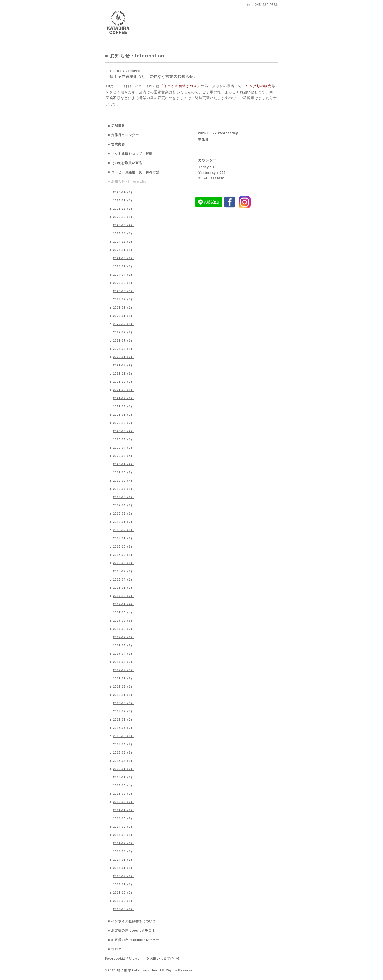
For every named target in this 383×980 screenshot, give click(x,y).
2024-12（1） (124, 242)
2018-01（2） (124, 588)
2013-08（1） (124, 909)
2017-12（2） (124, 596)
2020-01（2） (124, 464)
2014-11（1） (124, 810)
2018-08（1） (124, 563)
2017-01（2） (124, 678)
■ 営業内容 (116, 144)
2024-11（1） (124, 250)
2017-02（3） (124, 670)
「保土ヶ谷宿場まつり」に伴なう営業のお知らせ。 (151, 77)
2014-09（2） (124, 827)
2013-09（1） (124, 901)
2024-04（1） (124, 275)
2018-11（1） (124, 538)
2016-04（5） (124, 744)
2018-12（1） (124, 530)
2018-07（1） (124, 571)
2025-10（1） (124, 217)
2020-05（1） (124, 439)
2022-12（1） (124, 324)
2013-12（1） (124, 876)
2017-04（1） (124, 654)
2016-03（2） (124, 752)
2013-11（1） (124, 884)
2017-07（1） (124, 637)
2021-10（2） (124, 382)
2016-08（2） (124, 720)
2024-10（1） (124, 258)
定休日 (203, 140)
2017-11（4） (124, 604)
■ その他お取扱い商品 (125, 163)
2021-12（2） (124, 365)
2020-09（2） (124, 431)
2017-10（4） (124, 612)
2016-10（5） (124, 703)
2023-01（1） (124, 316)
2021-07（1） (124, 398)
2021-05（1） (124, 406)
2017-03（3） (124, 662)
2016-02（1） (124, 761)
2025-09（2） (124, 225)
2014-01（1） (124, 868)
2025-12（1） (124, 209)
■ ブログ (115, 949)
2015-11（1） (124, 777)
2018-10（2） (124, 546)
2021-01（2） (124, 415)
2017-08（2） (124, 629)
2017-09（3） (124, 621)
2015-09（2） (124, 794)
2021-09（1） (124, 390)
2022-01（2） (124, 357)
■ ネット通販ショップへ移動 (130, 154)
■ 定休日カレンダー (123, 135)
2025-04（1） (124, 233)
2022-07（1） (124, 340)
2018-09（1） (124, 555)
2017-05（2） (124, 645)
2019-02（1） (124, 514)
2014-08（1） (124, 835)
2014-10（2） (124, 818)
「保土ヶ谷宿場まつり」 (180, 86)
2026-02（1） (124, 200)
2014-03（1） (124, 860)
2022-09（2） (124, 332)
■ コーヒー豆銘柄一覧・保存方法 (134, 172)
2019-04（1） (124, 505)
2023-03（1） (124, 308)
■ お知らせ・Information (128, 182)
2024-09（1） (124, 266)
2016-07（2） (124, 728)
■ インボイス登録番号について (132, 921)
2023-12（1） (124, 283)
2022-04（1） (124, 349)
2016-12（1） (124, 687)
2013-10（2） (124, 893)
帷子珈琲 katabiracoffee (137, 970)
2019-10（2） (124, 472)
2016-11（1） (124, 695)
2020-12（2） (124, 423)
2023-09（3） (124, 299)
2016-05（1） (124, 736)
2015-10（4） (124, 785)
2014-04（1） (124, 851)
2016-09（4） (124, 711)
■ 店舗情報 (116, 126)
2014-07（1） (124, 843)
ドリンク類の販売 (257, 86)
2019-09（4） (124, 481)
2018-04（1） (124, 579)
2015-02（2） (124, 802)
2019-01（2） (124, 522)
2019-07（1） (124, 489)
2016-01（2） (124, 769)
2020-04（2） (124, 448)
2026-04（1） (124, 192)
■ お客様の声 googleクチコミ (132, 931)
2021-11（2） (124, 373)
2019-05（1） (124, 497)
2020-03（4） (124, 456)
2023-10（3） (124, 291)
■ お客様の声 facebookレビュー (134, 940)
